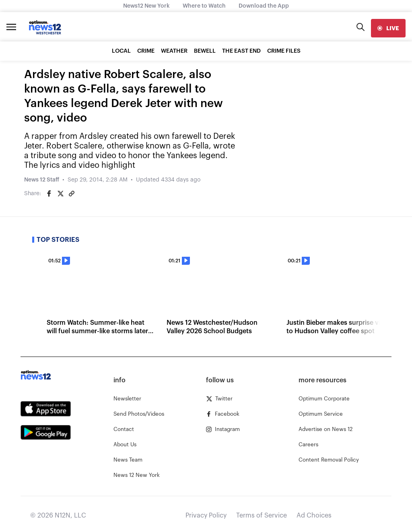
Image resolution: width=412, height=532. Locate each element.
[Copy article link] (72, 194)
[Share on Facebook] (49, 194)
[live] (388, 28)
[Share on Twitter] (60, 194)
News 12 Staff (42, 180)
